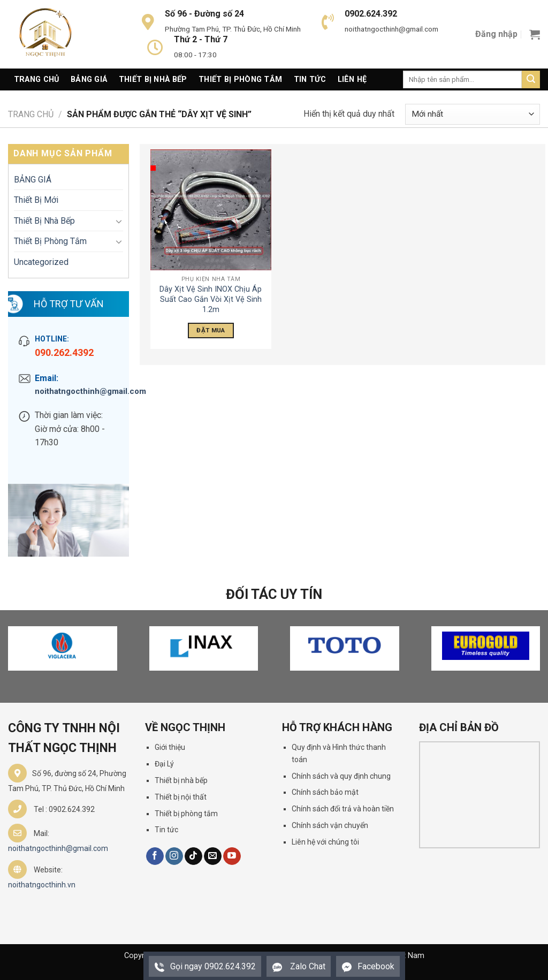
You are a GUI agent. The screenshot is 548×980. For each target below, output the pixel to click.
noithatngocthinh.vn (42, 885)
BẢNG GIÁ (33, 180)
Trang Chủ (37, 79)
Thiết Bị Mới (36, 200)
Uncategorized (41, 262)
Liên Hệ (352, 79)
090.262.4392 (64, 352)
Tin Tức (310, 79)
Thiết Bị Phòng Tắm (240, 79)
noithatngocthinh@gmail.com (77, 391)
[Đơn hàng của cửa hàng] (473, 114)
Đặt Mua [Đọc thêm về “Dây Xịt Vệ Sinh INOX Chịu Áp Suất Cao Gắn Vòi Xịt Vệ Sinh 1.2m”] (211, 330)
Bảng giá (89, 79)
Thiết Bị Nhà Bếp (153, 79)
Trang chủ (31, 114)
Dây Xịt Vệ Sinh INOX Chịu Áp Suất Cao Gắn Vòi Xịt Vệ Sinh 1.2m (211, 299)
